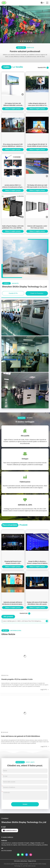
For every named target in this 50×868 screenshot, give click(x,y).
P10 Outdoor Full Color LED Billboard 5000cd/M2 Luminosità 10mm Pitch (13, 104)
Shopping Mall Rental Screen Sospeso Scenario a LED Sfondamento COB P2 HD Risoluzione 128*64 (13, 562)
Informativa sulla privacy (21, 861)
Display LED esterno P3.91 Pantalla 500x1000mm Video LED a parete (37, 603)
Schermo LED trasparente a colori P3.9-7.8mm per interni (37, 227)
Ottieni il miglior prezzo (13, 109)
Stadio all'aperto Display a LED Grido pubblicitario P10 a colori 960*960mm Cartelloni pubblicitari (13, 227)
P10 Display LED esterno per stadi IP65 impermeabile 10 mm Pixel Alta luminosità (37, 186)
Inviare (25, 804)
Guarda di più (43, 68)
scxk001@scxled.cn (10, 830)
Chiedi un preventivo (37, 293)
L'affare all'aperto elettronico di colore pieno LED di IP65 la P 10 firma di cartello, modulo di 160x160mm (37, 104)
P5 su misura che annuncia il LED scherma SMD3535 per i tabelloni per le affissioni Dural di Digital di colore (13, 145)
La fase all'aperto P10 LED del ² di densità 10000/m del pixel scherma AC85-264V (37, 145)
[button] (19, 41)
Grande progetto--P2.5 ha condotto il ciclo (17, 679)
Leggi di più (44, 690)
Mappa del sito (32, 861)
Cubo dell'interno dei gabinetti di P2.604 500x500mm (20, 736)
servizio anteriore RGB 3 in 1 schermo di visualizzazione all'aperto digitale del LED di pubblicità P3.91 (13, 186)
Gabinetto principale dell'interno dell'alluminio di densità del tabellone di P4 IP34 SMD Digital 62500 (13, 603)
